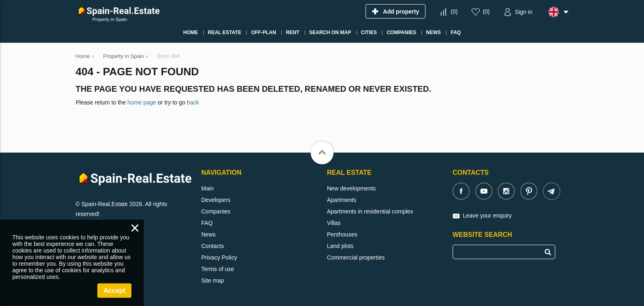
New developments (351, 188)
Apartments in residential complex (370, 211)
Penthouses (342, 234)
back (193, 102)
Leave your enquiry (487, 216)
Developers (216, 200)
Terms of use (218, 269)
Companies (216, 211)
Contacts (213, 246)
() (454, 12)
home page (142, 102)
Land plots (340, 246)
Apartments (342, 200)
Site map (213, 280)
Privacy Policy (219, 257)
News (208, 234)
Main (207, 188)
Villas (334, 223)
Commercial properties (356, 257)
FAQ (207, 223)
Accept (114, 291)
